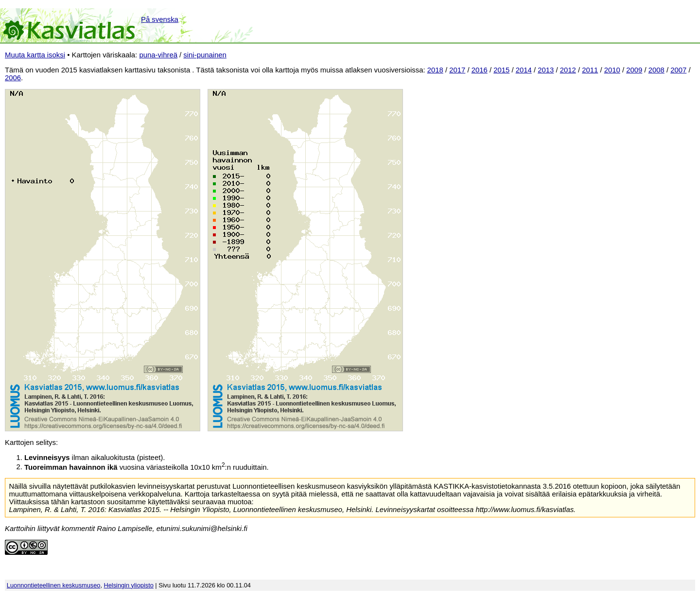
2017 (457, 70)
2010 (612, 70)
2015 (501, 70)
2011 (590, 70)
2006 (13, 78)
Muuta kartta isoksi (35, 55)
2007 (678, 70)
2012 (568, 70)
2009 (634, 70)
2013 (546, 70)
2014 (524, 70)
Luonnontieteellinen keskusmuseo (54, 585)
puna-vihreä (158, 55)
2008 (656, 70)
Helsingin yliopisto (129, 585)
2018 (435, 70)
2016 (480, 70)
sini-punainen (205, 55)
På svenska (160, 19)
